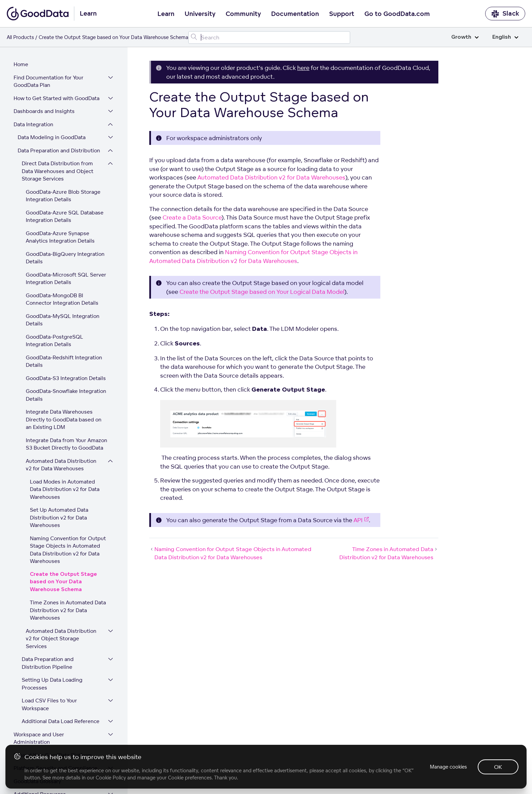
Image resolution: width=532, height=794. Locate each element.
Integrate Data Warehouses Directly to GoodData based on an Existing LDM (64, 377)
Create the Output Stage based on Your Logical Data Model (262, 292)
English (505, 37)
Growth (465, 37)
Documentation (295, 14)
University (200, 14)
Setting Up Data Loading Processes (52, 642)
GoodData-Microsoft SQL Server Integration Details (66, 237)
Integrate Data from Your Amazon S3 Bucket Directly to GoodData (66, 402)
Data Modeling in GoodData (52, 95)
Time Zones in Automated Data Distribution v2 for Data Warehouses (68, 568)
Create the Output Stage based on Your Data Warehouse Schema (63, 540)
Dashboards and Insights (44, 69)
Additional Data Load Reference (61, 679)
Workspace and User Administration (39, 696)
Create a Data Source (192, 217)
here (303, 68)
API (361, 520)
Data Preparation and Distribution (59, 108)
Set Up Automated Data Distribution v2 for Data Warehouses (59, 475)
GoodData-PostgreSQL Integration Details (54, 299)
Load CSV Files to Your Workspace (49, 662)
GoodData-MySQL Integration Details (63, 278)
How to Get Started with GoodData (56, 56)
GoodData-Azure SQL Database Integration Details (65, 174)
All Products (20, 37)
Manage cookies (448, 767)
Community (243, 14)
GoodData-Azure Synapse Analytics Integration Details (60, 195)
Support (342, 14)
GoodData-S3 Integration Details (66, 336)
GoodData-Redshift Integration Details (64, 319)
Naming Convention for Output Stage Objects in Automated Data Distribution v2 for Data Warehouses (68, 508)
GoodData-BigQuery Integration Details (65, 216)
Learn (166, 14)
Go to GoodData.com (397, 14)
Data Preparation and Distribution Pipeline (48, 621)
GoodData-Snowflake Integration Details (66, 353)
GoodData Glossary (37, 739)
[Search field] (269, 37)
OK (498, 767)
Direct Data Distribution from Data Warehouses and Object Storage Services (58, 129)
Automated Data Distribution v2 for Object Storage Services (61, 597)
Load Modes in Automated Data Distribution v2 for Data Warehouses (65, 447)
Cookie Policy (111, 778)
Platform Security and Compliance (55, 726)
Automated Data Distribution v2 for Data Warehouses (61, 423)
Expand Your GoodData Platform (53, 713)
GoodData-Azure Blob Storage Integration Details (63, 154)
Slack (505, 14)
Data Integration (33, 82)
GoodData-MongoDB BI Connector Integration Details (62, 257)
